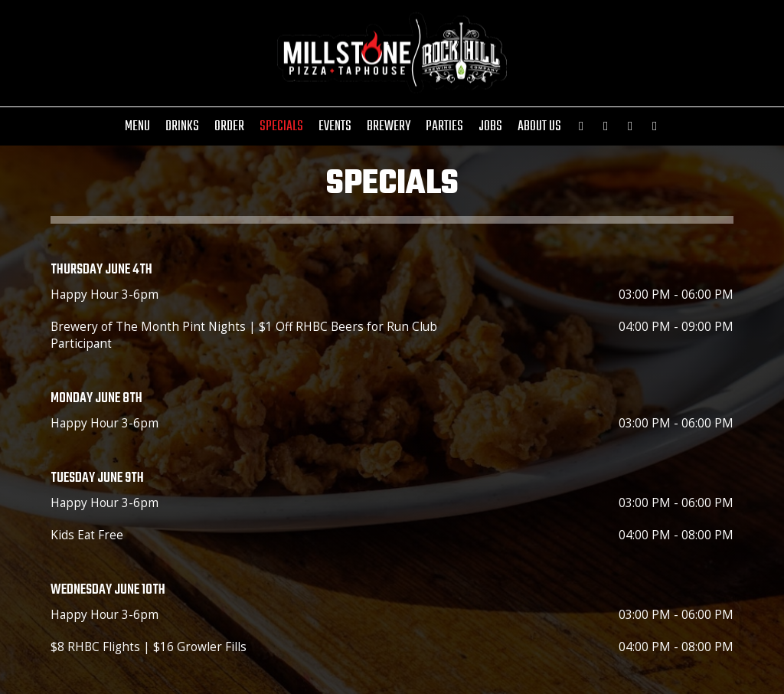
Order (229, 126)
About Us (539, 126)
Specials (281, 126)
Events (335, 126)
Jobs (490, 126)
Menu (137, 126)
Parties (444, 126)
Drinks (182, 126)
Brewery (389, 126)
